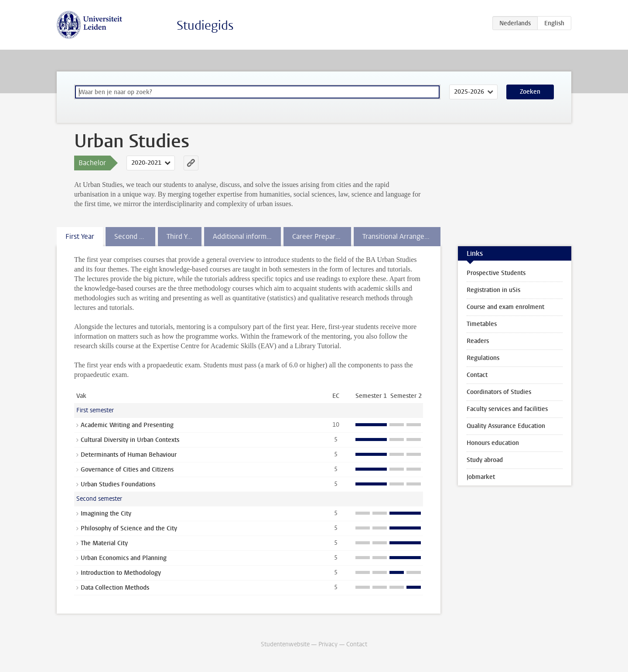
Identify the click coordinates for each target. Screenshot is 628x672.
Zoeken (530, 92)
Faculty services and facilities (507, 409)
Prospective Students (496, 273)
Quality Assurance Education (506, 426)
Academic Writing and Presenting (127, 425)
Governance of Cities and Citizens (127, 470)
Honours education (493, 443)
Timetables (482, 324)
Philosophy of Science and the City (129, 528)
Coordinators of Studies (499, 392)
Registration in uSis (493, 290)
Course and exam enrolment (505, 307)
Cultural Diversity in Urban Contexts (130, 440)
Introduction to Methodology (121, 573)
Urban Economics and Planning (124, 558)
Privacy (328, 644)
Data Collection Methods (115, 588)
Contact (477, 375)
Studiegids (205, 25)
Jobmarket (481, 477)
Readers (478, 341)
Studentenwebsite (285, 644)
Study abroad (485, 460)
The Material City (104, 543)
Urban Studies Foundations (118, 484)
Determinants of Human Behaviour (129, 455)
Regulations (483, 358)
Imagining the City (106, 514)
